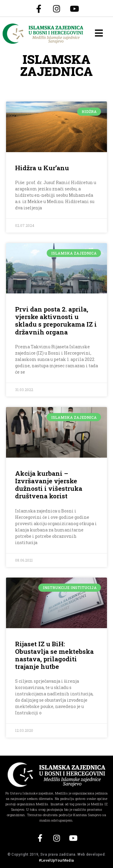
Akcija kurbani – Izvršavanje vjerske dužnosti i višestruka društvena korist (49, 485)
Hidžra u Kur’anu (42, 168)
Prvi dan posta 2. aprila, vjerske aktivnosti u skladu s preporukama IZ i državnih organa (56, 321)
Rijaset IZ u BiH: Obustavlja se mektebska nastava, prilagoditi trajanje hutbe (54, 655)
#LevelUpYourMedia (56, 860)
